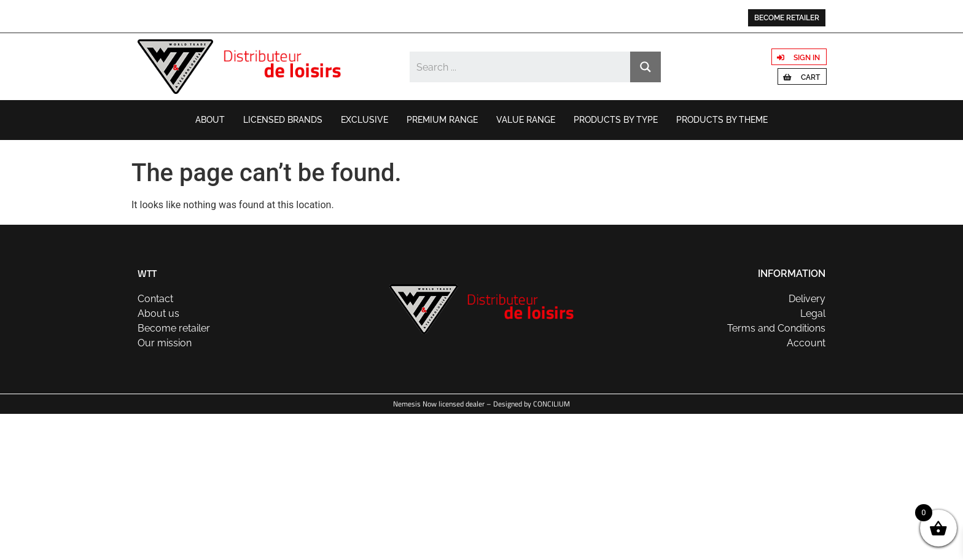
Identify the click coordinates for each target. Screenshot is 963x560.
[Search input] (520, 67)
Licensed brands (283, 120)
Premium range (442, 120)
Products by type (616, 120)
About (210, 120)
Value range (526, 120)
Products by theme (722, 120)
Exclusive (365, 120)
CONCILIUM (552, 404)
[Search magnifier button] (645, 67)
